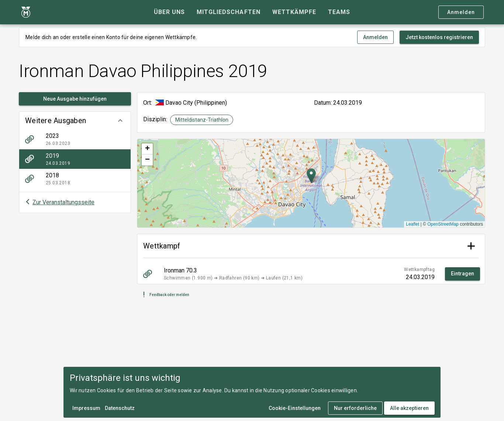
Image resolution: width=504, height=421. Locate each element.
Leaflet (412, 224)
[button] (75, 121)
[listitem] (75, 139)
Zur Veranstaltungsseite (63, 202)
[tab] (169, 12)
